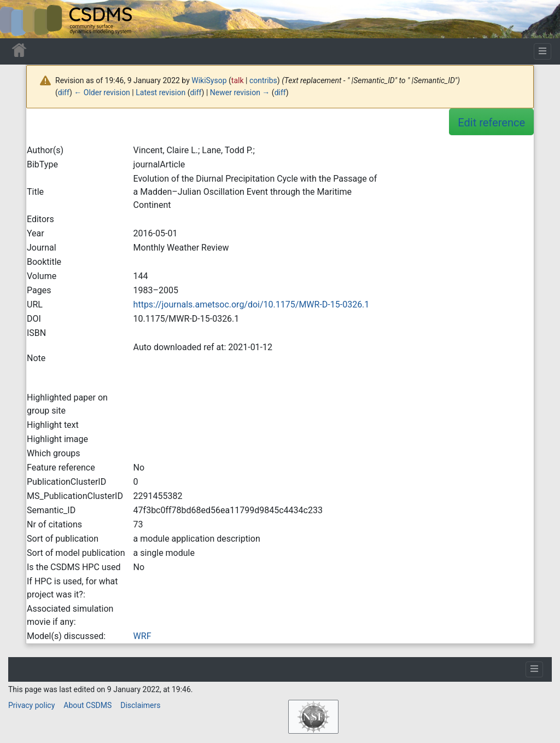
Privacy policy (31, 705)
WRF (142, 636)
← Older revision (102, 92)
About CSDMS (87, 705)
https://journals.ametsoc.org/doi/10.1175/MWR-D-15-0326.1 (252, 304)
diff (64, 92)
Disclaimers (140, 705)
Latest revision (161, 92)
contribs (263, 80)
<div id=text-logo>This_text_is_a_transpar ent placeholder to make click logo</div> (17, 19)
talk (238, 80)
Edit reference (491, 123)
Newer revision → (240, 92)
